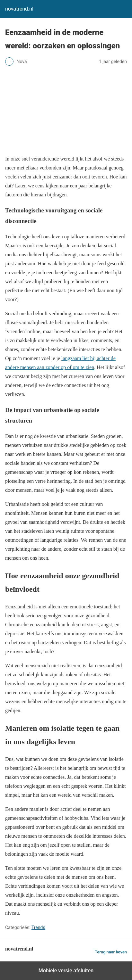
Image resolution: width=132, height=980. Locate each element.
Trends (38, 927)
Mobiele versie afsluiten (66, 971)
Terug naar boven (111, 952)
